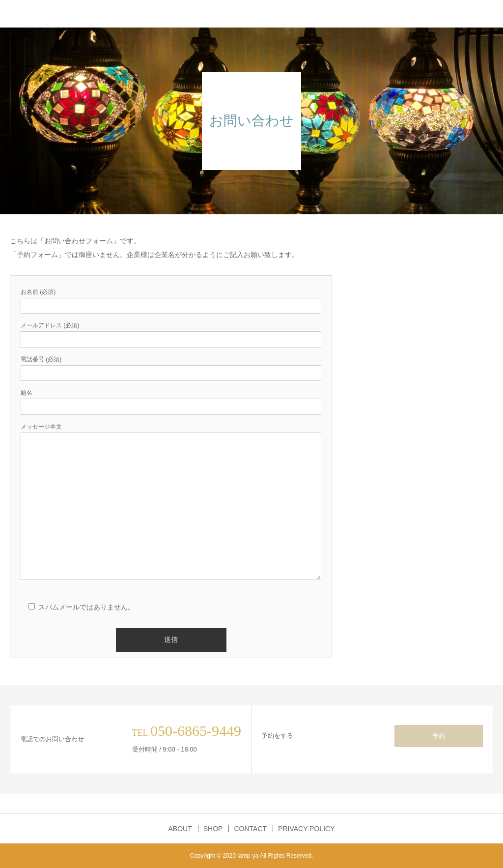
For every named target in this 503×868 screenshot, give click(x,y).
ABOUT (180, 829)
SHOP (213, 829)
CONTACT (250, 829)
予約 (439, 736)
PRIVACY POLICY (306, 829)
